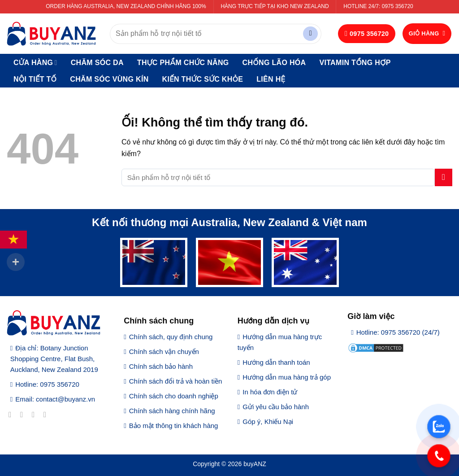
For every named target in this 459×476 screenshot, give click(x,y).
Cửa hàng (35, 63)
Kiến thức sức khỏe (203, 79)
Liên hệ (271, 79)
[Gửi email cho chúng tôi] (47, 415)
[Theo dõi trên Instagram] (24, 415)
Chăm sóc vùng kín (109, 79)
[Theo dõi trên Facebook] (12, 415)
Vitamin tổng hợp (355, 63)
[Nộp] (310, 34)
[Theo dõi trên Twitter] (36, 415)
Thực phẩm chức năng (183, 63)
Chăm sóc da (97, 63)
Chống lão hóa (274, 63)
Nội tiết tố (35, 79)
